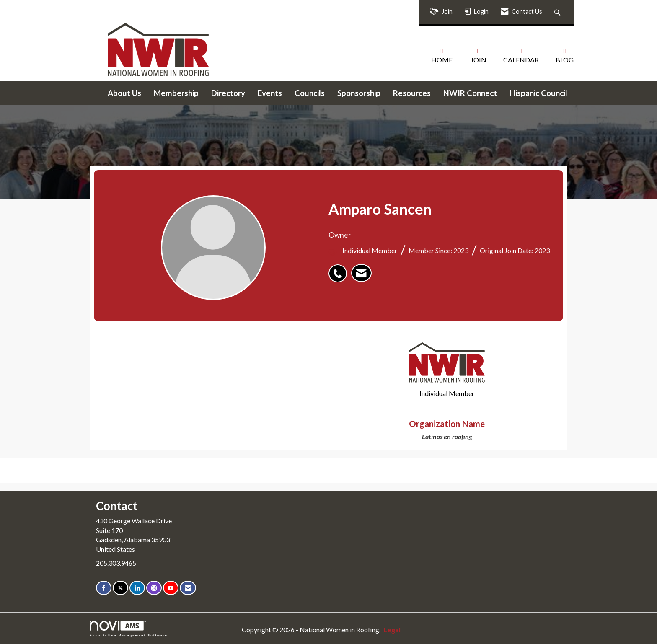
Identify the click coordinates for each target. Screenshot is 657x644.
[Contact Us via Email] (188, 588)
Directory (228, 93)
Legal (392, 630)
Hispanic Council (538, 93)
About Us (124, 93)
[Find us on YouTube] (171, 588)
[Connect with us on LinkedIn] (137, 588)
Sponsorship (359, 93)
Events (270, 93)
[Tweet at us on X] (120, 588)
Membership (176, 93)
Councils (310, 93)
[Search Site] (558, 12)
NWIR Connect (470, 93)
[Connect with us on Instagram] (154, 588)
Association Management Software (129, 629)
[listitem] (340, 269)
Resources (412, 93)
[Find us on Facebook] (104, 588)
